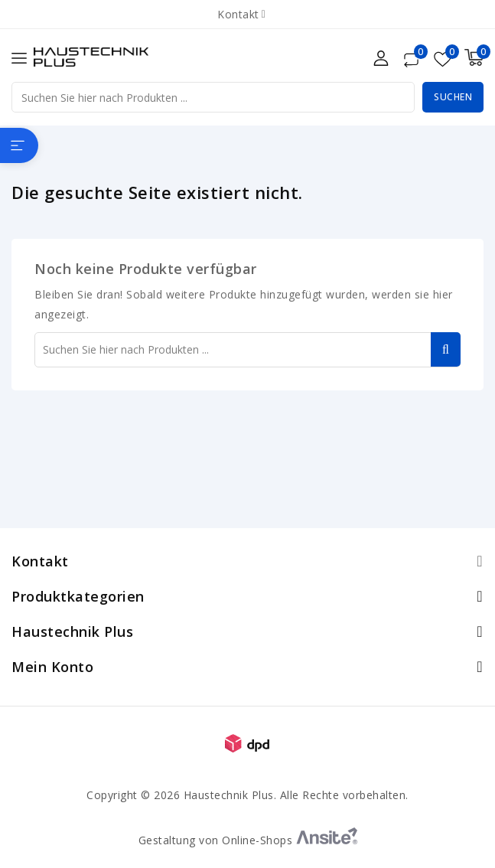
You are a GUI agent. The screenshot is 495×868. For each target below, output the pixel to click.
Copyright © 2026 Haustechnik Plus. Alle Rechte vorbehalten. (247, 795)
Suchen (453, 97)
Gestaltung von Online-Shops (248, 840)
